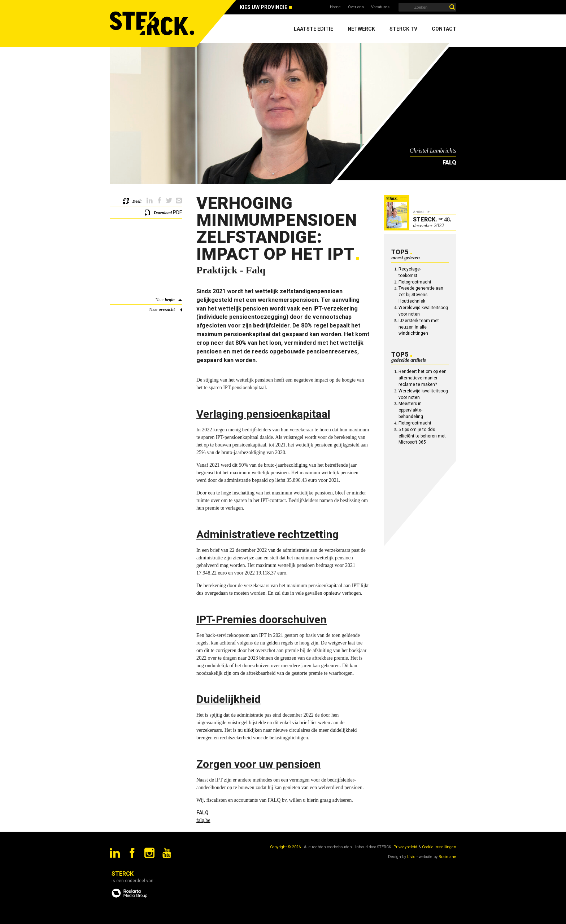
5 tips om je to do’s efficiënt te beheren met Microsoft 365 (422, 436)
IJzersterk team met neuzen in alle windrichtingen (419, 327)
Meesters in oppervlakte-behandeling (411, 410)
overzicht (167, 309)
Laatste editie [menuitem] (314, 29)
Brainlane (447, 857)
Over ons (356, 7)
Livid (411, 857)
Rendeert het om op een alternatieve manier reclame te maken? (423, 378)
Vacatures (380, 7)
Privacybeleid (405, 847)
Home (335, 7)
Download (163, 213)
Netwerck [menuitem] (361, 29)
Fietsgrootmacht (415, 282)
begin (170, 300)
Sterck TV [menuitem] (403, 29)
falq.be (203, 820)
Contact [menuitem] (444, 29)
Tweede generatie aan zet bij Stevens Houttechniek (421, 295)
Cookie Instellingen (439, 847)
